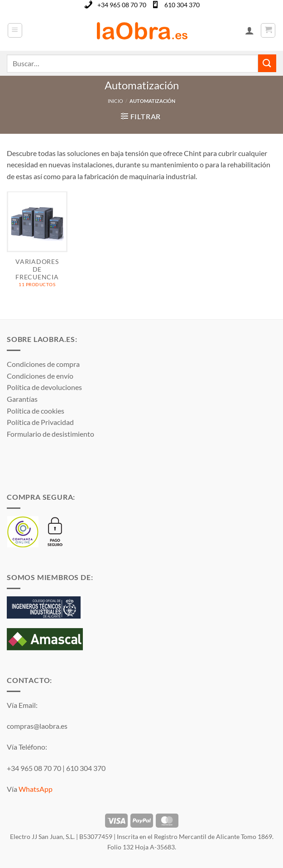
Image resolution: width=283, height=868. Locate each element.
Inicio (115, 101)
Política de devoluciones (44, 387)
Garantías (22, 399)
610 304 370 (182, 5)
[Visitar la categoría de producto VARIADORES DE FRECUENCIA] (37, 244)
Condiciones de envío (40, 376)
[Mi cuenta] (249, 30)
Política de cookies (36, 411)
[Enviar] (267, 63)
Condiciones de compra (43, 364)
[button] (15, 30)
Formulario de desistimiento (50, 434)
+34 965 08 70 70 (122, 5)
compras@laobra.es (37, 726)
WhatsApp (36, 789)
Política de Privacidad (40, 422)
